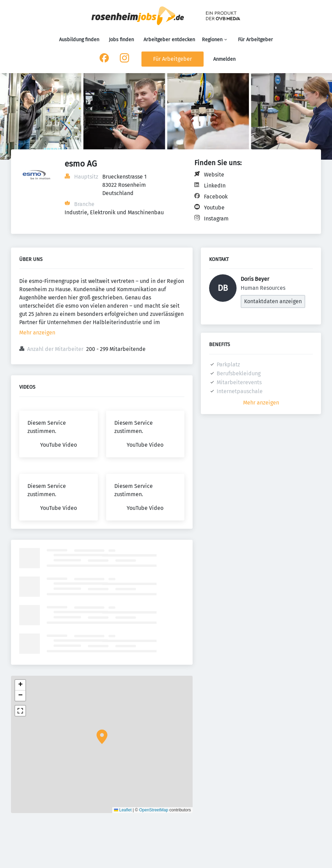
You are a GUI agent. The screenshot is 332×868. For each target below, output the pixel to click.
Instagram (216, 219)
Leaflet (123, 810)
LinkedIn (215, 186)
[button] (102, 737)
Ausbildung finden (79, 40)
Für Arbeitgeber (255, 40)
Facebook (216, 197)
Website (214, 175)
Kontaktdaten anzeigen (273, 301)
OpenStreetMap (154, 810)
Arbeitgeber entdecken (169, 40)
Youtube (214, 208)
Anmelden (224, 59)
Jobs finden (121, 40)
